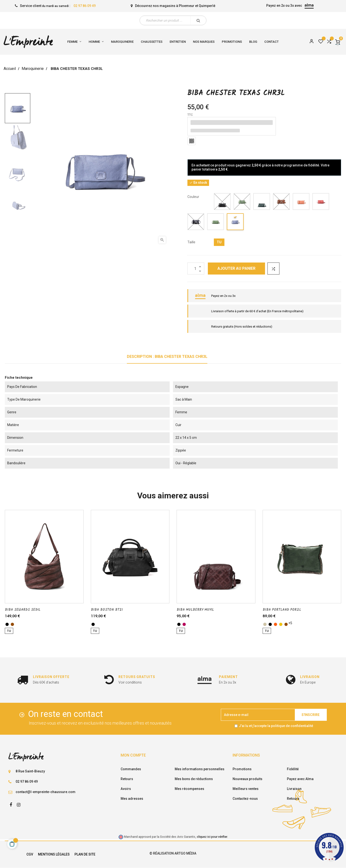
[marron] (12, 624)
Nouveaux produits (247, 779)
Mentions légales (54, 854)
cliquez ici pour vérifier (212, 837)
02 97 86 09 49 (85, 6)
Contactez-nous (245, 799)
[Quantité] (196, 269)
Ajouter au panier (236, 268)
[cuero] (282, 202)
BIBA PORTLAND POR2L (282, 610)
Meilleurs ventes (246, 789)
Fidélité (293, 769)
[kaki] (262, 202)
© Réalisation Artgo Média (173, 853)
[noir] (222, 202)
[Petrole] (235, 223)
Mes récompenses (189, 789)
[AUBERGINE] (184, 624)
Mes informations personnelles (200, 769)
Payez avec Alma (300, 779)
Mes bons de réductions (194, 779)
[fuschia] (321, 202)
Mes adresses (132, 799)
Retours (127, 779)
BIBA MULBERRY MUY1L (195, 610)
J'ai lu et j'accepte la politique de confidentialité (276, 726)
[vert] (242, 202)
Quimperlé (207, 6)
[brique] (301, 202)
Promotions (242, 769)
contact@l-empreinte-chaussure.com (46, 792)
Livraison (294, 789)
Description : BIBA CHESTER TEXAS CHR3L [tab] (167, 357)
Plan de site (85, 854)
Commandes (131, 769)
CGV (30, 854)
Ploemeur (187, 6)
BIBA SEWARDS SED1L (23, 610)
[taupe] (265, 624)
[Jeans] (196, 223)
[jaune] (281, 624)
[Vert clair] (216, 223)
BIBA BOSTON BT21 (107, 610)
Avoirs (126, 789)
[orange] (275, 624)
